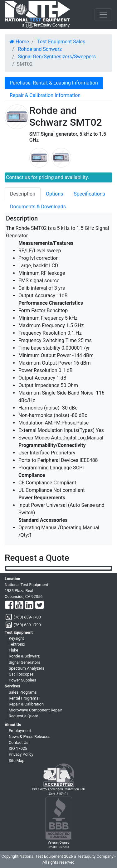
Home (19, 42)
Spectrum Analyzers (27, 668)
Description (23, 194)
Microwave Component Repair (35, 710)
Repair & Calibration (26, 704)
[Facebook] (9, 605)
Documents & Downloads (38, 207)
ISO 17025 (18, 748)
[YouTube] (19, 605)
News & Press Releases (29, 737)
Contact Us (19, 742)
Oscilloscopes (21, 674)
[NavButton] (103, 15)
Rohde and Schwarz (40, 49)
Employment (20, 731)
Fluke (13, 650)
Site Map (17, 761)
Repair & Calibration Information (45, 95)
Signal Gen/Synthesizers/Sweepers (57, 57)
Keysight (16, 638)
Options (54, 194)
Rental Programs (24, 698)
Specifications (89, 194)
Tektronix (17, 644)
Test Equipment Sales (61, 42)
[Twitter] (39, 605)
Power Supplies (22, 680)
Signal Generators (24, 662)
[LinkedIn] (29, 605)
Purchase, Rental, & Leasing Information (54, 83)
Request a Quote (23, 716)
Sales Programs (23, 692)
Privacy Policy (21, 754)
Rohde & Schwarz (24, 656)
